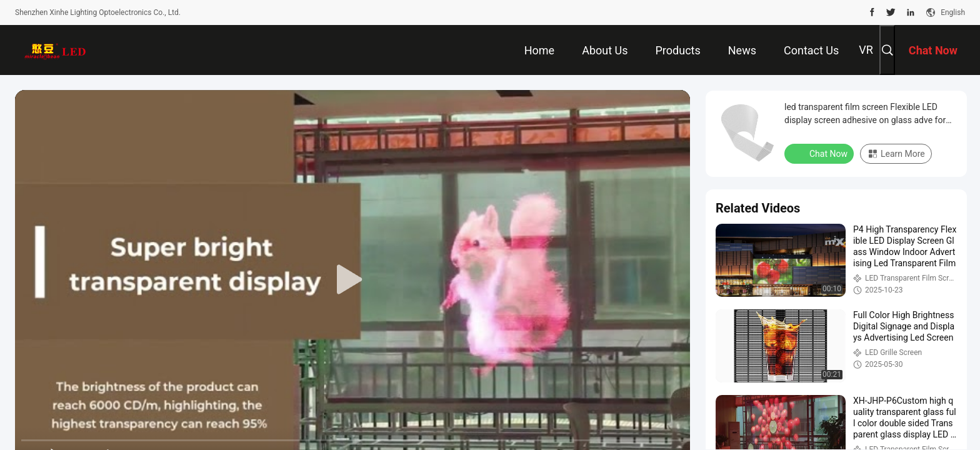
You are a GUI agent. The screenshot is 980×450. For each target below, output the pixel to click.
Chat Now (820, 153)
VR (866, 50)
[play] (352, 280)
